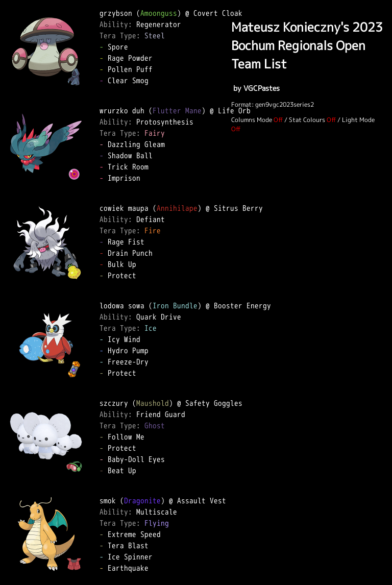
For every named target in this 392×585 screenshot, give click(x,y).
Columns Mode (252, 120)
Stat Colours (307, 120)
